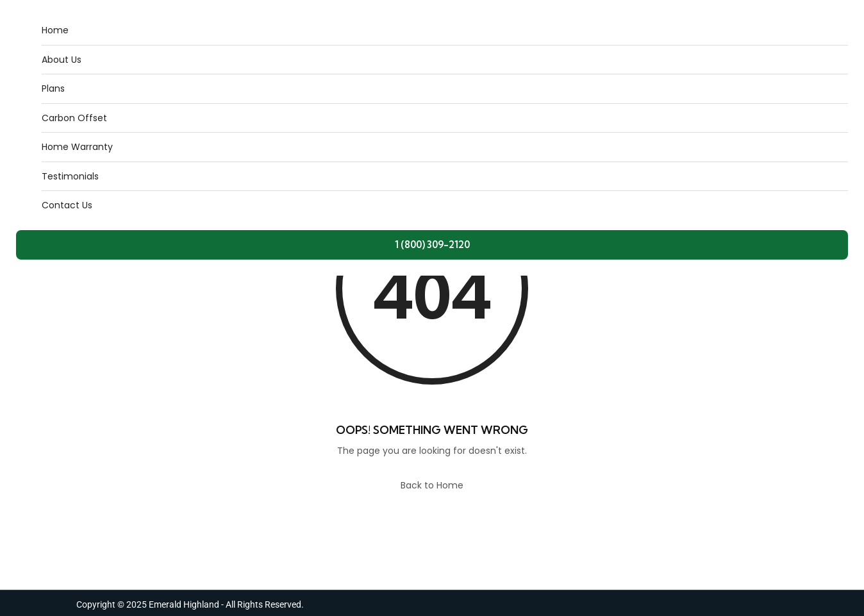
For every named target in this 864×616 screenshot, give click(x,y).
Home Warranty (77, 147)
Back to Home (432, 485)
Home (55, 30)
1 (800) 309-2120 (432, 245)
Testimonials (70, 176)
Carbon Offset (74, 118)
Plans (53, 88)
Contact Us (67, 205)
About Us (62, 60)
